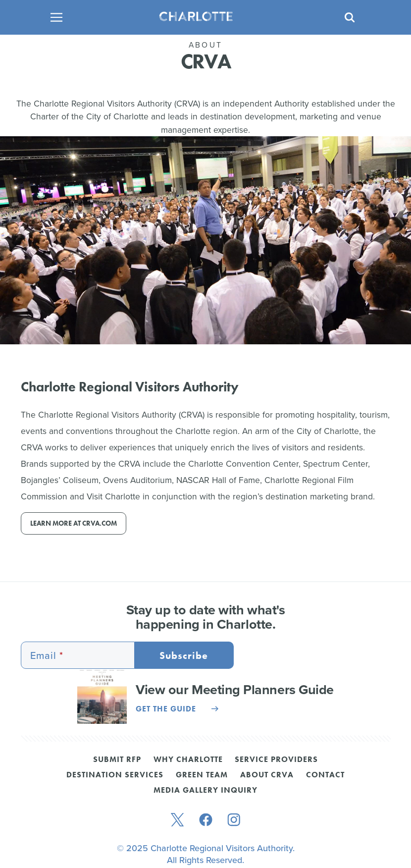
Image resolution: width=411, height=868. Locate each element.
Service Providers (276, 760)
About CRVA (267, 775)
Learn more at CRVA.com (74, 523)
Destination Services (115, 775)
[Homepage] (202, 17)
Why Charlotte (188, 760)
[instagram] (234, 821)
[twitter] (177, 821)
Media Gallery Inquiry (205, 791)
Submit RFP (117, 760)
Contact (325, 775)
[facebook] (206, 821)
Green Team (202, 775)
